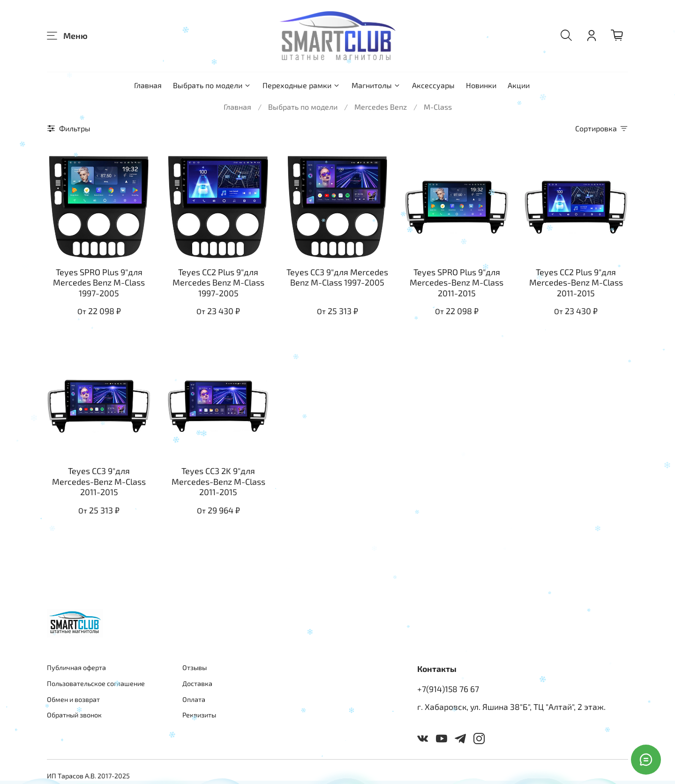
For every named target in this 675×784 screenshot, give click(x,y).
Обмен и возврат (73, 699)
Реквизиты (199, 715)
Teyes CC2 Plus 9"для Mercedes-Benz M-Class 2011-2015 (576, 283)
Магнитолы (376, 85)
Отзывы (195, 667)
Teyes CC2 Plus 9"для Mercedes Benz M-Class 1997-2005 (218, 283)
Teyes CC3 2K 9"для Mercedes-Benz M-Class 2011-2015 (218, 481)
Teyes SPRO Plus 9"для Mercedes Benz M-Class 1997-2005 (99, 283)
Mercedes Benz (381, 107)
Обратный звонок (74, 715)
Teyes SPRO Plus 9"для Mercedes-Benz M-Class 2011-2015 (457, 283)
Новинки (481, 85)
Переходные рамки (301, 85)
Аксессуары (433, 85)
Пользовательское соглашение (96, 683)
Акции (519, 85)
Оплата (194, 699)
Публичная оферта (76, 667)
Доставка (197, 683)
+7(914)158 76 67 (448, 689)
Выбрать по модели (212, 85)
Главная (148, 85)
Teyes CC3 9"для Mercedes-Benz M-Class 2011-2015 (99, 481)
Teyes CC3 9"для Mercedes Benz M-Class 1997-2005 (337, 277)
